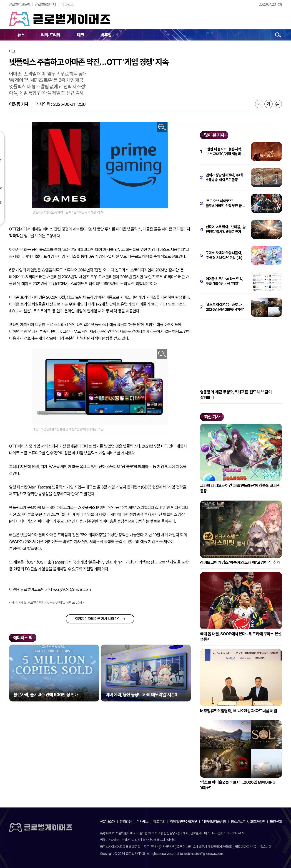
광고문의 (159, 822)
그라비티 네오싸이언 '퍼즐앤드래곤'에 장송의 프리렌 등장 (240, 488)
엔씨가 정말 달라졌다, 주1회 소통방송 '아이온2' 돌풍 (224, 177)
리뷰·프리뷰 (51, 35)
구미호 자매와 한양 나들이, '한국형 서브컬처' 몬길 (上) (224, 255)
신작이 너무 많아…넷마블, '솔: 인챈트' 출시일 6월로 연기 (226, 229)
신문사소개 (108, 822)
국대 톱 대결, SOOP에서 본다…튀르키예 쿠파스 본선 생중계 (241, 636)
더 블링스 (67, 4)
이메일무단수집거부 (184, 822)
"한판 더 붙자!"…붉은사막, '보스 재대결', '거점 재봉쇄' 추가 (224, 152)
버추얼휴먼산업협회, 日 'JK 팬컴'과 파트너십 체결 (238, 711)
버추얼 (106, 35)
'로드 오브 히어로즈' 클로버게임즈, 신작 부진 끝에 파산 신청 (225, 204)
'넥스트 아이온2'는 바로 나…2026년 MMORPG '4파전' (225, 307)
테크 (80, 35)
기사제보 (143, 822)
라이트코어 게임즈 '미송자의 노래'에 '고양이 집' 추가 (240, 562)
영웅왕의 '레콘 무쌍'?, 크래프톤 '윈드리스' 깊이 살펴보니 (236, 395)
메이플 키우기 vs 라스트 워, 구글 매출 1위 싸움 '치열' (224, 281)
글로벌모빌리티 (45, 4)
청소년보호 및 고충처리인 (248, 822)
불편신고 (276, 822)
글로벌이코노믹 (20, 4)
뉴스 (21, 35)
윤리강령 (126, 822)
